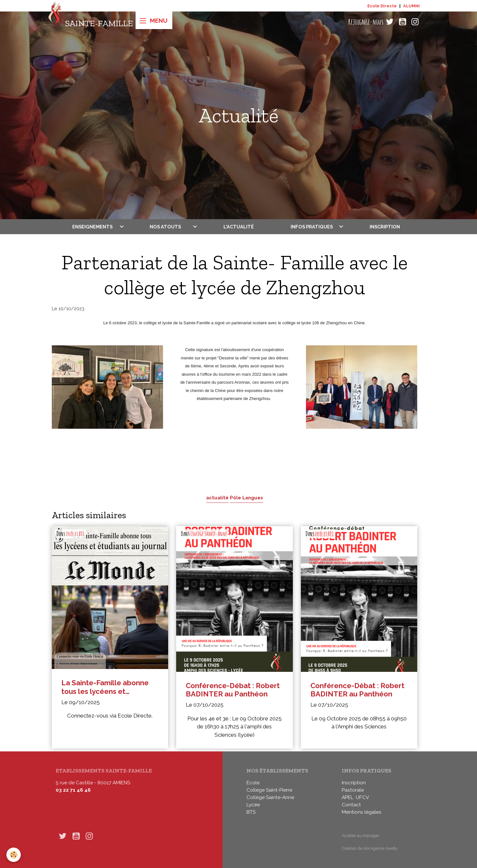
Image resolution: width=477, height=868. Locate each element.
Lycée (253, 805)
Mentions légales (362, 812)
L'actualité (239, 227)
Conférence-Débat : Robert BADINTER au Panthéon (233, 690)
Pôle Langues (246, 498)
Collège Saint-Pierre (269, 790)
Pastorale (353, 790)
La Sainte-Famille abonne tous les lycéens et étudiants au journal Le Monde (105, 687)
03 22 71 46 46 (73, 790)
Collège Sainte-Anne (209, 534)
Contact (351, 805)
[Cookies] (14, 855)
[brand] (90, 22)
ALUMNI (411, 6)
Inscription (385, 227)
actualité (217, 498)
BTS (251, 812)
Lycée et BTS (75, 534)
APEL (348, 797)
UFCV (362, 797)
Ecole (253, 783)
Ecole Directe (382, 6)
